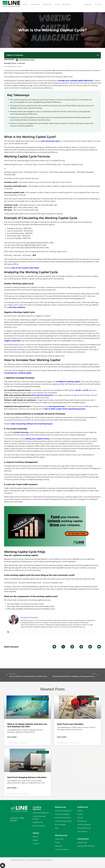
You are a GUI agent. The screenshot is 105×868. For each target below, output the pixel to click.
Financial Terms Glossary (63, 818)
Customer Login (82, 842)
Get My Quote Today (77, 534)
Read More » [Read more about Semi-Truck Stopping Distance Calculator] (12, 788)
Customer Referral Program (86, 846)
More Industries (82, 832)
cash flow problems (17, 307)
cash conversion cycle (50, 141)
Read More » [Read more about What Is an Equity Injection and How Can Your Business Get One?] (12, 737)
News (57, 828)
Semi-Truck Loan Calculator (70, 724)
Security (58, 842)
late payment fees (57, 406)
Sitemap (35, 840)
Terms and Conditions (62, 849)
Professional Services (84, 828)
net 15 (86, 390)
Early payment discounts (42, 395)
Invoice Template (60, 825)
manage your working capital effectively (75, 81)
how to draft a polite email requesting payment (65, 409)
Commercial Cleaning (84, 825)
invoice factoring (21, 432)
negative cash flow (12, 341)
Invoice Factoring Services (41, 813)
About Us (36, 837)
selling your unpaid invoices (37, 439)
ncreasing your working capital (18, 373)
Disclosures (59, 846)
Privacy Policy (59, 839)
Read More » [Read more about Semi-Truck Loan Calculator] (62, 737)
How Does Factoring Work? (63, 811)
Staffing (80, 811)
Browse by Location (39, 826)
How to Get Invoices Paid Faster (25, 268)
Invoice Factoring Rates (62, 814)
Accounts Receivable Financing (39, 817)
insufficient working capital (68, 382)
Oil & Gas (80, 818)
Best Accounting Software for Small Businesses (32, 424)
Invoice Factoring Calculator (64, 821)
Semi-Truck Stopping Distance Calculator (27, 777)
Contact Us (36, 844)
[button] (98, 55)
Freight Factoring (38, 822)
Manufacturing (82, 821)
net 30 (78, 390)
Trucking (80, 814)
